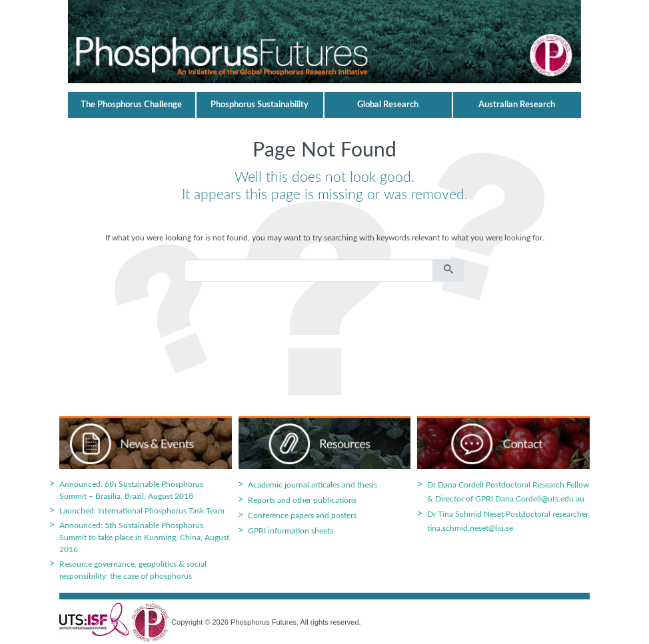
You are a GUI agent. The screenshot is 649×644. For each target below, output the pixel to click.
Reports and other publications (302, 500)
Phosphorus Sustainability (260, 105)
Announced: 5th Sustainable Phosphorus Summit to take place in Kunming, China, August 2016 (144, 537)
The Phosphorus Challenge (131, 105)
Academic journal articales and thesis (313, 485)
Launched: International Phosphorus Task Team (142, 511)
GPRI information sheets (291, 531)
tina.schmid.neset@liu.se (470, 528)
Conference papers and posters (302, 515)
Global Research (388, 105)
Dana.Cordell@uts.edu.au (540, 499)
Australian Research (517, 105)
